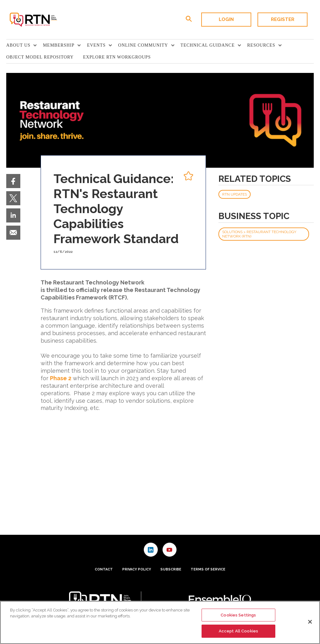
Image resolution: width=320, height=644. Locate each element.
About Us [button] (18, 45)
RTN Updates (235, 194)
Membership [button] (59, 45)
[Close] (310, 622)
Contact (104, 569)
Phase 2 (61, 378)
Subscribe (171, 569)
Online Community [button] (143, 45)
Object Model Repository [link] (40, 57)
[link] (13, 181)
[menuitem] (25, 45)
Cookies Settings (238, 615)
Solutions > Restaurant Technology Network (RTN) (259, 234)
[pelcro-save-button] (187, 177)
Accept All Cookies (238, 631)
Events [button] (96, 45)
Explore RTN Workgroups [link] (117, 57)
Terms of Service (208, 569)
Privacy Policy (137, 569)
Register (283, 19)
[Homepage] (33, 20)
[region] (160, 622)
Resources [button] (261, 45)
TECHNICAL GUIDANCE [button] (208, 45)
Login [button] (226, 19)
